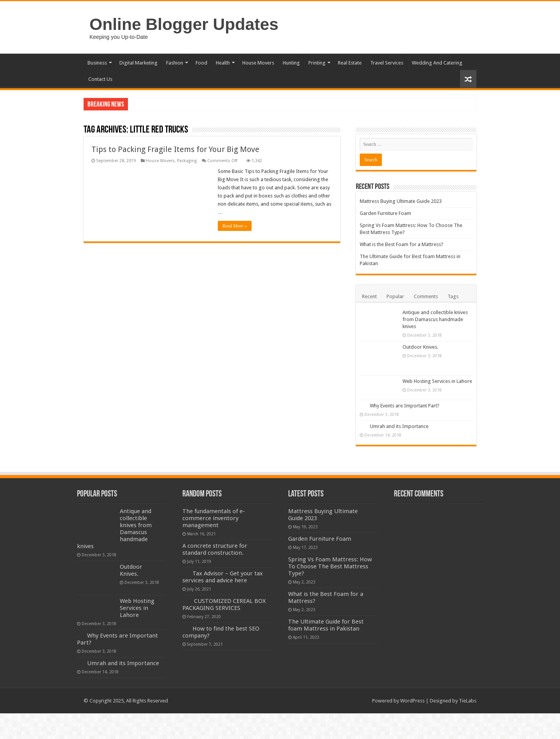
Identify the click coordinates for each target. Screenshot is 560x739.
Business (97, 63)
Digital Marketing (138, 63)
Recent (369, 296)
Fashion (175, 63)
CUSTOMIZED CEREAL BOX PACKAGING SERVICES (224, 604)
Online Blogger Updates (184, 24)
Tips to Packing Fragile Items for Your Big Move (175, 149)
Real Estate (350, 63)
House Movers (258, 63)
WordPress (412, 701)
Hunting (291, 63)
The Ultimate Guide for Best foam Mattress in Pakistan (326, 625)
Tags (453, 296)
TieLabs (468, 701)
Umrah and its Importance (399, 426)
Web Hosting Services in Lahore (437, 381)
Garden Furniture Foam (385, 213)
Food (201, 63)
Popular (395, 296)
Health (223, 63)
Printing (317, 63)
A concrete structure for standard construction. (215, 549)
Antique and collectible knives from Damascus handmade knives (435, 319)
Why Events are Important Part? (405, 406)
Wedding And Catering (437, 63)
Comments (426, 296)
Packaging (187, 161)
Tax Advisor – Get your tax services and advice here (223, 577)
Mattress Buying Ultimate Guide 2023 (401, 201)
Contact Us (100, 79)
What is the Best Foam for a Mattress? (402, 244)
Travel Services (387, 63)
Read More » (235, 226)
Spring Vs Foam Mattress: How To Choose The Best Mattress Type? (330, 566)
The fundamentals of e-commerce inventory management (214, 518)
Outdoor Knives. (420, 347)
